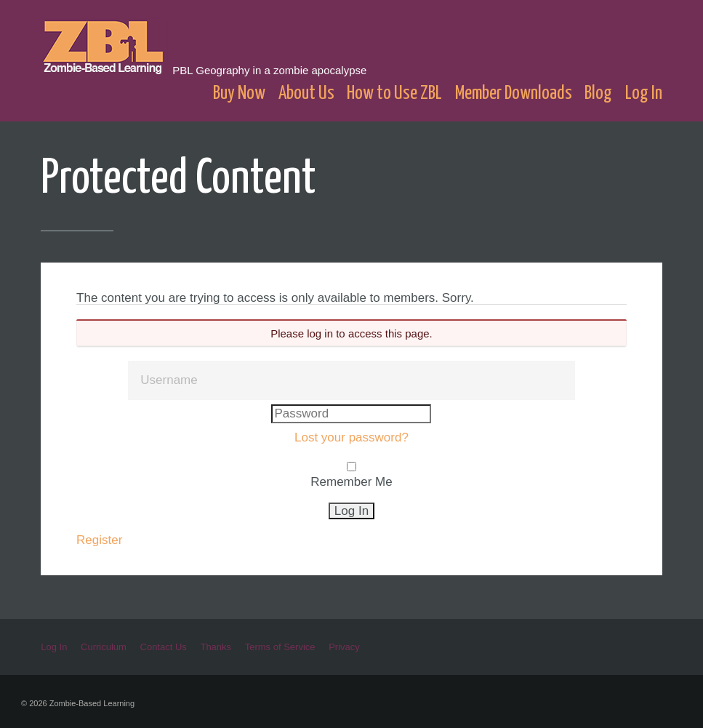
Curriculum (104, 647)
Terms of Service (280, 647)
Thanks (216, 647)
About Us (306, 93)
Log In (644, 93)
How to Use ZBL (394, 93)
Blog (598, 93)
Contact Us (164, 647)
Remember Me (351, 482)
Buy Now (239, 93)
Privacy (344, 647)
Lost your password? (351, 437)
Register (99, 540)
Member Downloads (514, 93)
